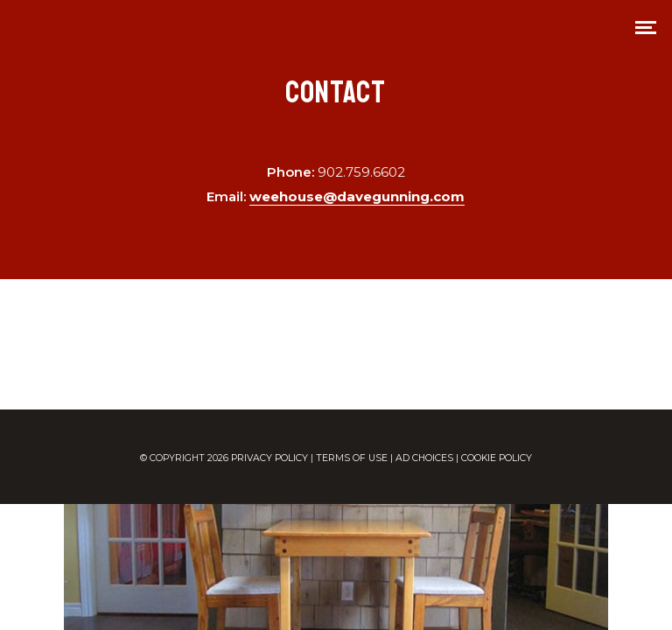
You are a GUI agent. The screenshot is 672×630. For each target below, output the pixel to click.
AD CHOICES (424, 458)
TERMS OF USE (352, 458)
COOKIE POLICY (497, 458)
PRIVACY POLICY (269, 458)
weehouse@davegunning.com (357, 196)
